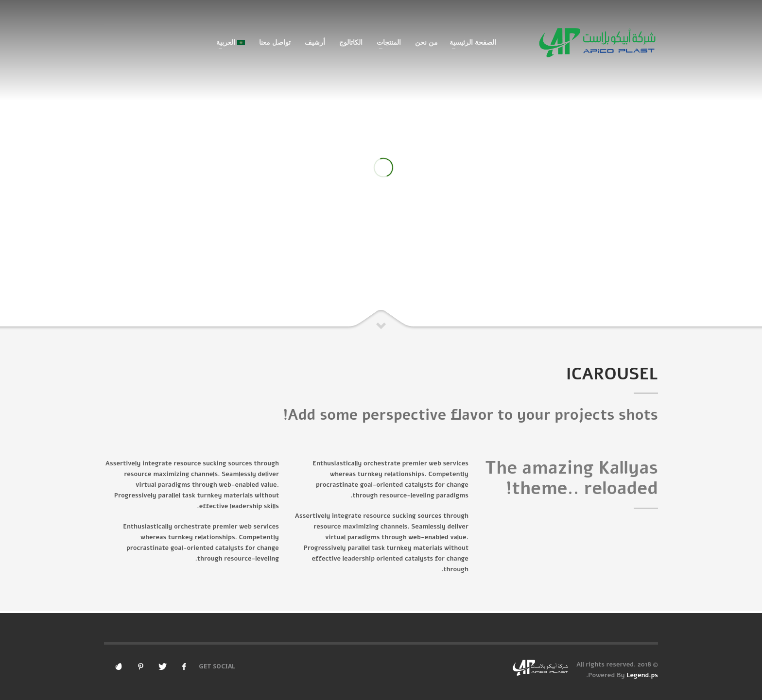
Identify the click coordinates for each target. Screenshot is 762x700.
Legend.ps (642, 675)
